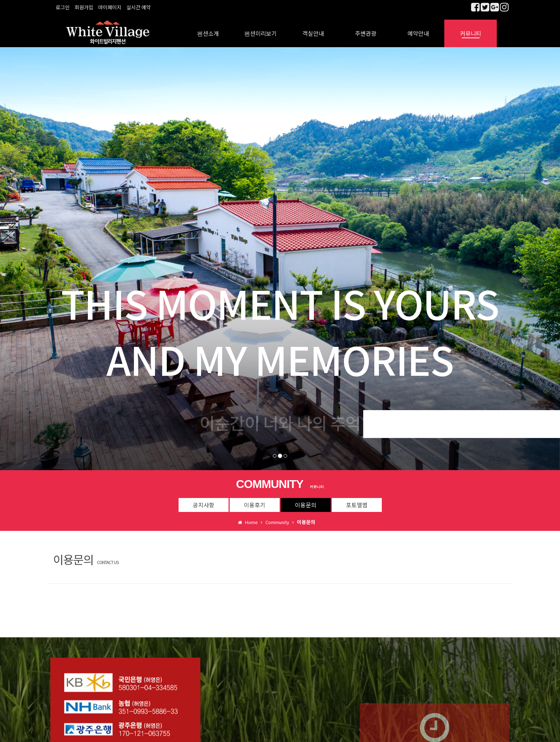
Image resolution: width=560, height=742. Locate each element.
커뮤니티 (471, 29)
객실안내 (313, 29)
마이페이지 (110, 7)
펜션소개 (208, 29)
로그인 (63, 7)
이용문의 (306, 500)
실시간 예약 (139, 7)
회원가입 (84, 7)
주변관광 (366, 29)
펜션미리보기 (261, 29)
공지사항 (204, 500)
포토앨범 (357, 500)
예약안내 (418, 29)
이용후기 (255, 500)
